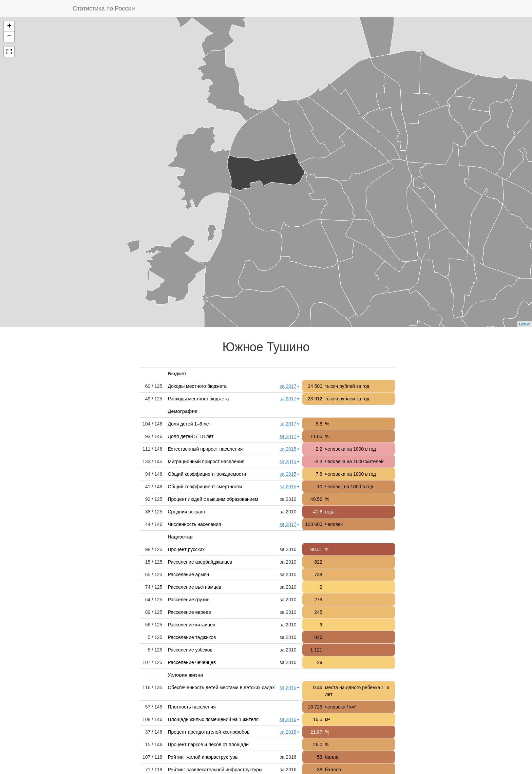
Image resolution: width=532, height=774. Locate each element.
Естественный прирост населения (205, 449)
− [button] (9, 37)
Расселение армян (188, 574)
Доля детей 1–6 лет (189, 424)
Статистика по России (104, 8)
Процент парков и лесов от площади (208, 744)
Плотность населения (192, 707)
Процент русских (186, 549)
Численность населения (194, 524)
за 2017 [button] (290, 386)
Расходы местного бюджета (198, 399)
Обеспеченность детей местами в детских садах (221, 687)
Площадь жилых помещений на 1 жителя (213, 719)
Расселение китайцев (191, 625)
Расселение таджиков (192, 637)
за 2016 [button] (290, 719)
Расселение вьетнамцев (194, 587)
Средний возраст (186, 512)
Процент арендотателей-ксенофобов (208, 732)
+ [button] (9, 26)
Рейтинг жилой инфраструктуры (203, 757)
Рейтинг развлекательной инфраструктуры (215, 770)
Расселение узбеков (190, 650)
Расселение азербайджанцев (200, 562)
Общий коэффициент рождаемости (207, 474)
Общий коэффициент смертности (205, 487)
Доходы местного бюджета (197, 386)
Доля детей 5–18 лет (191, 436)
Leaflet (525, 324)
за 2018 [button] (290, 732)
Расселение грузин (188, 600)
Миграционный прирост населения (206, 461)
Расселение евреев (189, 612)
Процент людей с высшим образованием (213, 499)
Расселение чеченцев (192, 662)
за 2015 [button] (290, 449)
